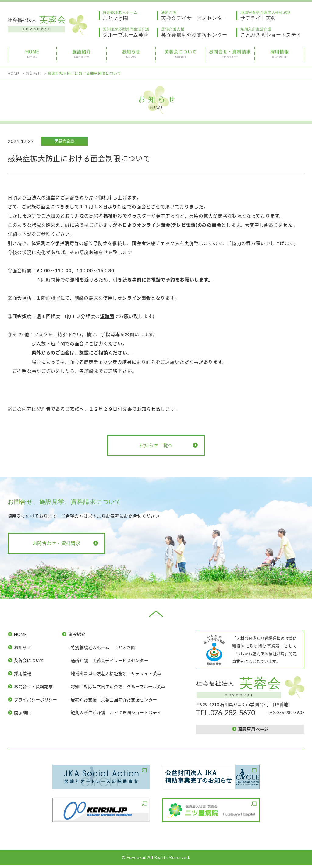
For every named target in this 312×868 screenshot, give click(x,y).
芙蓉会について (29, 660)
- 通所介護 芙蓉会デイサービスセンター (108, 660)
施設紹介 (77, 634)
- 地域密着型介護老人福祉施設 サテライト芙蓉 (115, 673)
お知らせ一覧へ (156, 445)
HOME (21, 634)
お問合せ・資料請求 (34, 687)
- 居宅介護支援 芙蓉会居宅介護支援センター (113, 700)
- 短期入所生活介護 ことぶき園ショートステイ (115, 712)
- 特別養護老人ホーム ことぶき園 (102, 647)
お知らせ (23, 647)
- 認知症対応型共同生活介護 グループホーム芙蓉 (117, 687)
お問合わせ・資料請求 (57, 543)
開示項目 (23, 712)
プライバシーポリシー (36, 700)
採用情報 (23, 673)
